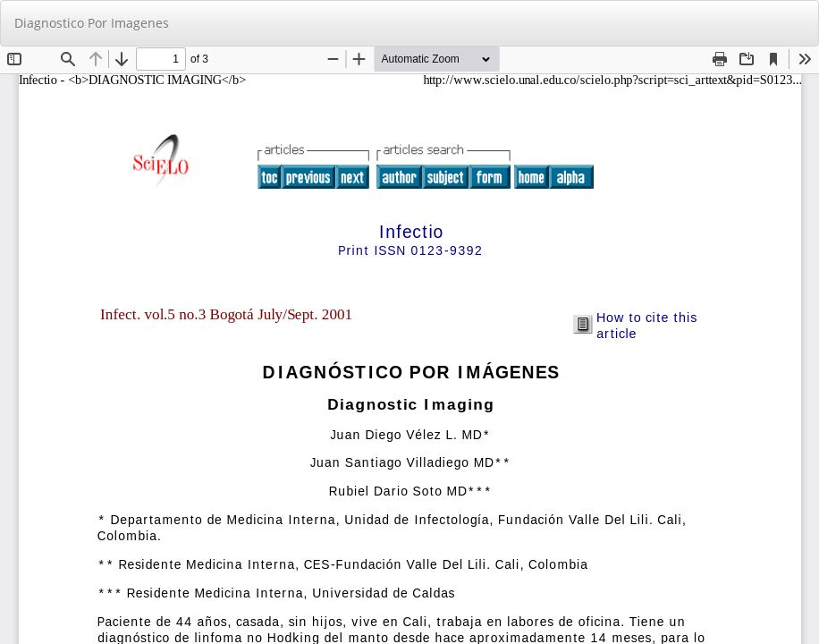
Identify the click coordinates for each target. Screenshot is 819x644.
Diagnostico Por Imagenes (92, 23)
